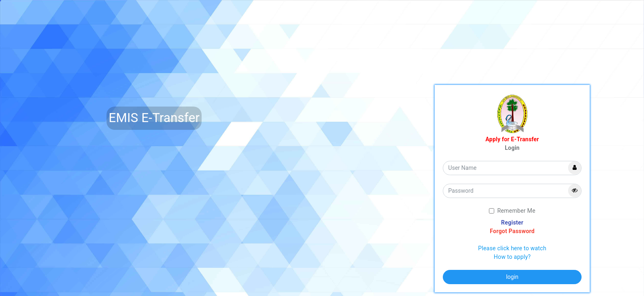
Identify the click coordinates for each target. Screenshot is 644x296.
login (512, 277)
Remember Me (512, 211)
